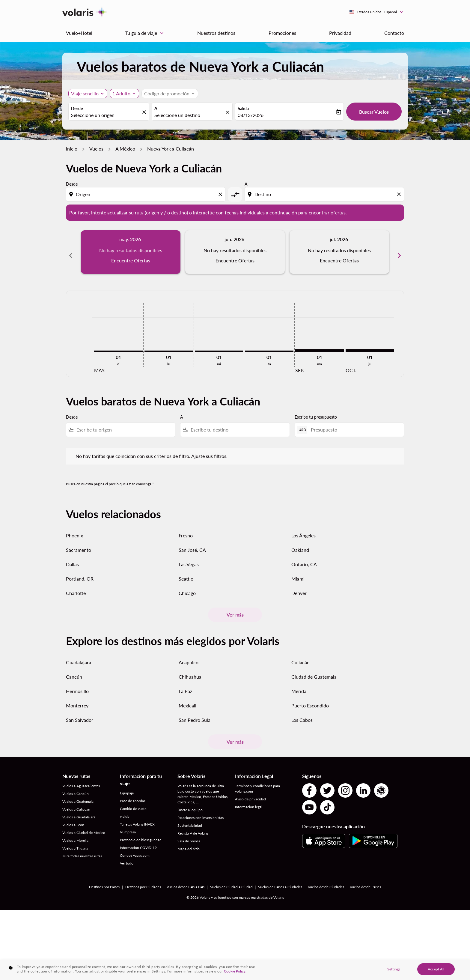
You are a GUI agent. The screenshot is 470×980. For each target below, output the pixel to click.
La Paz (185, 684)
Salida (243, 108)
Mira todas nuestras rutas (82, 849)
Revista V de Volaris (193, 827)
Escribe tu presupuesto (316, 410)
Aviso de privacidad (250, 792)
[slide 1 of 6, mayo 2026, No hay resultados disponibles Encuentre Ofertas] (131, 252)
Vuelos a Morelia (75, 834)
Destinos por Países (104, 880)
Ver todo (127, 857)
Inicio (72, 149)
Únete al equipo (190, 803)
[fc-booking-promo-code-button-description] (167, 94)
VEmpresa (128, 825)
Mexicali (187, 699)
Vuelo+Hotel (79, 33)
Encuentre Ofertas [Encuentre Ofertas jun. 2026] (235, 260)
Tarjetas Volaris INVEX (137, 818)
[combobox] (106, 115)
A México (125, 149)
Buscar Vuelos (374, 112)
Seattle (186, 572)
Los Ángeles (303, 529)
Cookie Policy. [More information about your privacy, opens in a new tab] (235, 975)
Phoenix (74, 529)
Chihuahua (190, 670)
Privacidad (340, 33)
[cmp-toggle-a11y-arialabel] (235, 194)
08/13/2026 (251, 115)
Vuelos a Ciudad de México (84, 826)
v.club (125, 810)
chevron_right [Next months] (399, 252)
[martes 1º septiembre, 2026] (320, 344)
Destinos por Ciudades (143, 880)
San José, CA (192, 543)
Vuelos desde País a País (186, 880)
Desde (77, 108)
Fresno (186, 529)
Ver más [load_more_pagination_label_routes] (235, 608)
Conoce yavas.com (135, 849)
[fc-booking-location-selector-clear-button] (145, 112)
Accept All (436, 973)
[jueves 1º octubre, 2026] (370, 344)
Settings (394, 973)
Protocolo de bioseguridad (141, 833)
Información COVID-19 (138, 841)
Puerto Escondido (310, 699)
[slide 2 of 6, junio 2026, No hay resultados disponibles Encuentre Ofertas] (235, 252)
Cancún (74, 670)
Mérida (299, 684)
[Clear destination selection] (400, 194)
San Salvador (80, 713)
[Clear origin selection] (221, 194)
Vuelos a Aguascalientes (81, 779)
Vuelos (96, 149)
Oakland (300, 543)
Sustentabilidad (190, 819)
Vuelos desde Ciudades (326, 880)
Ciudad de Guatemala (314, 670)
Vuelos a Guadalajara (79, 810)
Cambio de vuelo (133, 802)
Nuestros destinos (216, 33)
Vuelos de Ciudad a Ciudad (231, 880)
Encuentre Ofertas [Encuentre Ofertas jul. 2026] (339, 260)
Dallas (72, 558)
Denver (299, 586)
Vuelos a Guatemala (78, 795)
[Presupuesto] (354, 423)
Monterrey (77, 699)
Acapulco (189, 656)
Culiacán (300, 656)
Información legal (249, 800)
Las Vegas (189, 558)
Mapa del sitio (189, 842)
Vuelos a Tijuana (75, 842)
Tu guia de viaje (146, 33)
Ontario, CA (304, 558)
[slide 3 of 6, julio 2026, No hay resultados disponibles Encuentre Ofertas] (339, 252)
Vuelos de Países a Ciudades (280, 880)
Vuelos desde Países (365, 880)
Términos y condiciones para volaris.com (257, 782)
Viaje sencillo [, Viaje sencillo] (85, 93)
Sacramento (79, 543)
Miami (298, 572)
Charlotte (76, 586)
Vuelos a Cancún (76, 787)
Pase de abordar (132, 794)
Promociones (282, 33)
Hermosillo (77, 684)
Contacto (394, 33)
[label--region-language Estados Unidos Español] (377, 12)
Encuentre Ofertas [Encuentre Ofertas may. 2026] (131, 260)
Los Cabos (302, 713)
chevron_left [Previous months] (71, 252)
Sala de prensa (189, 834)
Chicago (187, 586)
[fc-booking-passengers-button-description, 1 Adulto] (121, 94)
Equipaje (127, 786)
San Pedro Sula (195, 713)
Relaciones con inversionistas (201, 811)
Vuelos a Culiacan (76, 803)
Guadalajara (79, 656)
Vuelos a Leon (73, 818)
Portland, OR (80, 572)
